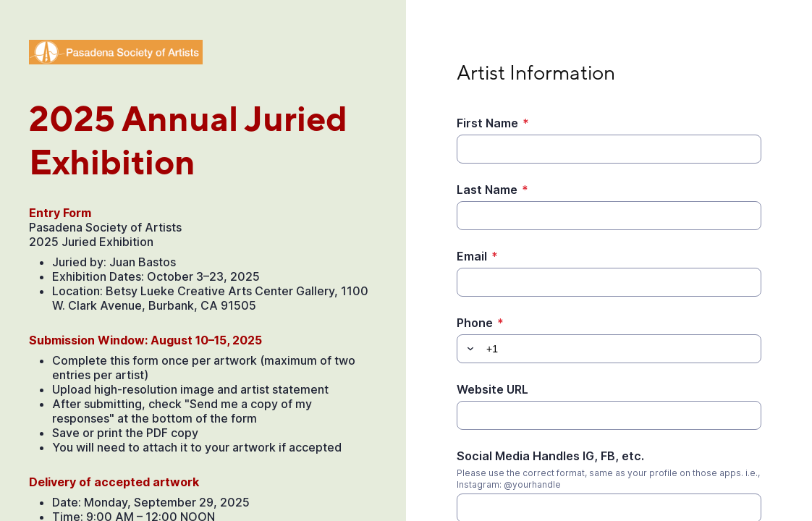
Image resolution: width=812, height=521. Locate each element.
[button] (468, 349)
